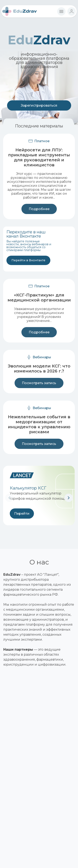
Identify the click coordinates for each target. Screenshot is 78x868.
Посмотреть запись (39, 383)
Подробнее (39, 209)
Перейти (22, 514)
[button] (69, 498)
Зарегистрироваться (39, 105)
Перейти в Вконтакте (28, 260)
